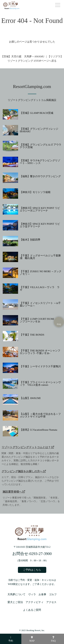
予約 (11, 639)
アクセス (51, 602)
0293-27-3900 (41, 554)
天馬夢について (16, 594)
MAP (32, 639)
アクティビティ (35, 602)
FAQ (53, 639)
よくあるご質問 (32, 610)
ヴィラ (32, 594)
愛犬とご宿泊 (15, 602)
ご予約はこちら (32, 570)
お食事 (42, 594)
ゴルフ (53, 594)
